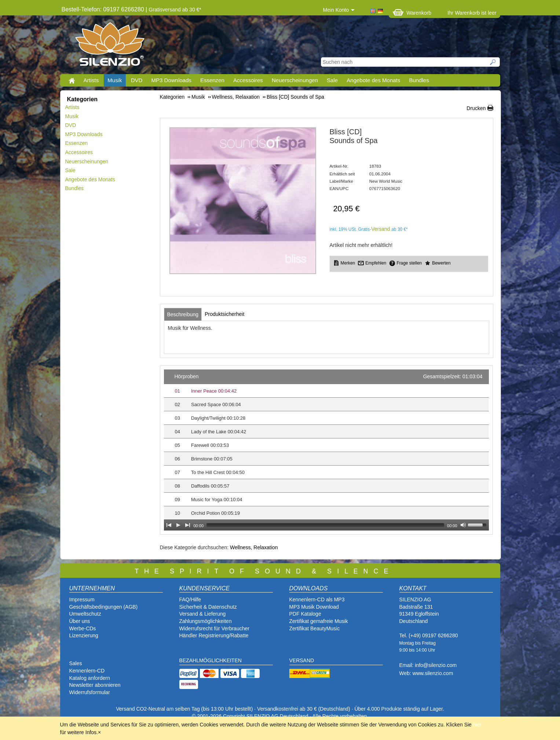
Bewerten (441, 263)
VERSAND (302, 660)
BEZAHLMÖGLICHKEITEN (211, 660)
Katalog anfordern (90, 678)
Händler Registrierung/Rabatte (214, 635)
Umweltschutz (85, 614)
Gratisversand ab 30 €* (175, 10)
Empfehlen (376, 263)
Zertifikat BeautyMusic (315, 628)
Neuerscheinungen (295, 80)
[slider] (325, 525)
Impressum (82, 599)
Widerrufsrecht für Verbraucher (214, 628)
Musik (115, 80)
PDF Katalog (304, 614)
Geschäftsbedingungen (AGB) (104, 607)
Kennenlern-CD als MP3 (317, 599)
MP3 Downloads (171, 80)
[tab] (183, 314)
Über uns (80, 621)
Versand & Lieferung (203, 614)
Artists (91, 80)
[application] (326, 450)
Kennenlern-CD (87, 671)
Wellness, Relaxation (254, 547)
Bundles (419, 80)
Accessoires (248, 80)
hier (477, 725)
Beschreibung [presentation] (183, 314)
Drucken (476, 108)
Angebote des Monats (373, 80)
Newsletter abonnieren (95, 685)
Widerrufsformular (90, 692)
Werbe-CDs (83, 628)
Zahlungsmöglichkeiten (206, 621)
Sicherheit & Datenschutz (208, 607)
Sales (76, 663)
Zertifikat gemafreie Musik (319, 621)
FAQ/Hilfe (190, 599)
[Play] (178, 525)
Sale (332, 80)
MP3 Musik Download (314, 607)
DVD (137, 80)
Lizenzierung (84, 635)
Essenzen (212, 80)
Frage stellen (409, 263)
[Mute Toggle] (463, 525)
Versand (380, 229)
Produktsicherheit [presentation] (224, 314)
